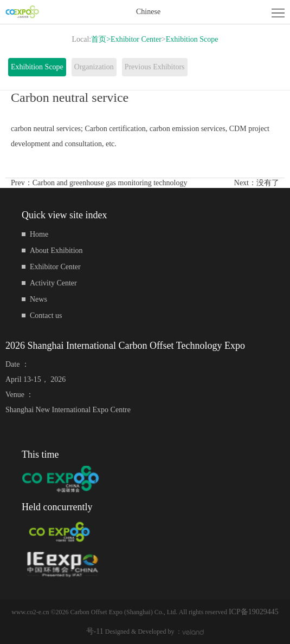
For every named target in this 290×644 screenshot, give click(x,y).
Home (39, 234)
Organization (94, 67)
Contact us (46, 316)
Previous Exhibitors (155, 67)
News (38, 299)
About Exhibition (56, 251)
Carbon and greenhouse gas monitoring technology (110, 183)
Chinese (148, 12)
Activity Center (53, 283)
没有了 (268, 183)
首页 (101, 39)
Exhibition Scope (192, 39)
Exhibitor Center (136, 39)
